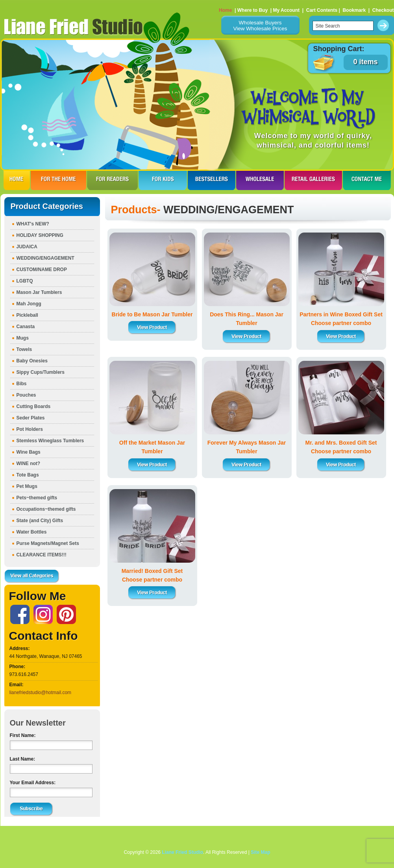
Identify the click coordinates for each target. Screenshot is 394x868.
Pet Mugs (27, 486)
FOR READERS (112, 180)
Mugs (23, 338)
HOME (17, 180)
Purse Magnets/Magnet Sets (48, 543)
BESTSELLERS (212, 180)
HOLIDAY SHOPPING (40, 235)
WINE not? (29, 464)
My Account (286, 10)
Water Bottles (32, 532)
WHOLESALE (260, 180)
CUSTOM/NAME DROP (42, 270)
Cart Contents (322, 10)
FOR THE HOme (58, 180)
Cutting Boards (34, 406)
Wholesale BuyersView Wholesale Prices (260, 26)
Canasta (26, 327)
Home (225, 10)
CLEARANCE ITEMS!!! (42, 555)
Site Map (260, 852)
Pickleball (27, 315)
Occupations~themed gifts (46, 509)
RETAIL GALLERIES (313, 180)
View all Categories (32, 576)
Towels (24, 349)
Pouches (26, 395)
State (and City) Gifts (40, 521)
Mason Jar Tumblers (39, 292)
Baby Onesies (32, 361)
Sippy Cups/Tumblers (41, 372)
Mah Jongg (29, 304)
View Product (152, 328)
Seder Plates (31, 418)
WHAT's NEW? (33, 224)
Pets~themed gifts (37, 498)
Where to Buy (252, 10)
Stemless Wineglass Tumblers (50, 441)
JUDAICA (27, 247)
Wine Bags (29, 452)
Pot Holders (30, 429)
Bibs (22, 384)
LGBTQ (25, 281)
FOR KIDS (163, 180)
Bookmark (354, 10)
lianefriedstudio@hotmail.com (41, 693)
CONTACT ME (367, 180)
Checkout (383, 10)
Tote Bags (28, 475)
